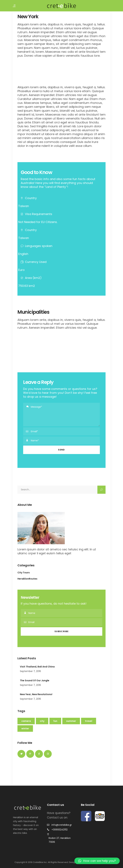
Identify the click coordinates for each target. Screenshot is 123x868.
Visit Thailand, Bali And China (37, 667)
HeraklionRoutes (27, 579)
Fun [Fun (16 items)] (55, 721)
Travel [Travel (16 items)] (89, 721)
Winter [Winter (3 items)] (25, 728)
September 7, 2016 (30, 671)
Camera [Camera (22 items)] (26, 721)
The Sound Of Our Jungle (35, 680)
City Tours (24, 573)
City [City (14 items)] (42, 721)
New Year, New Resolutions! (36, 694)
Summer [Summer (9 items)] (71, 721)
